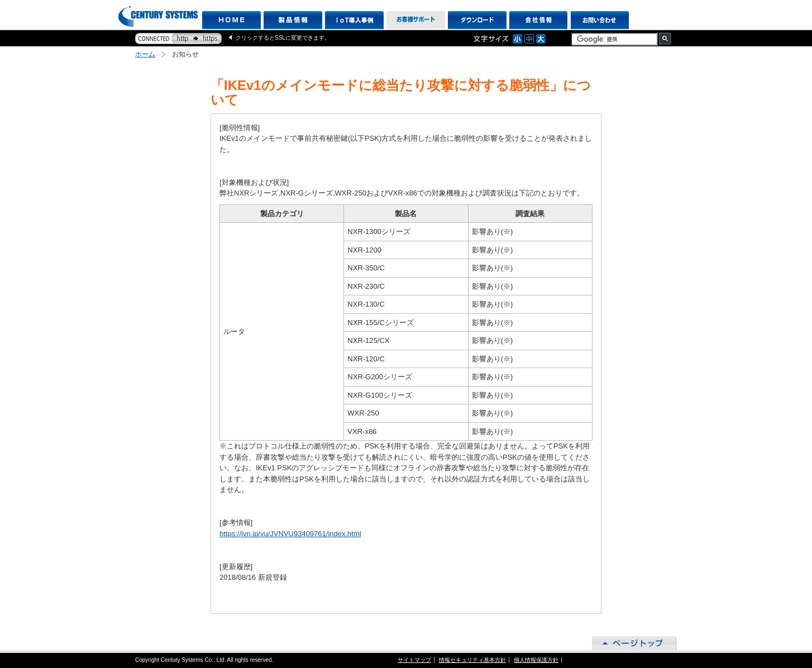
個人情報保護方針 (536, 660)
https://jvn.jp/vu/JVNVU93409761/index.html (290, 534)
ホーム (145, 54)
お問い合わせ (600, 20)
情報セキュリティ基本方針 (472, 660)
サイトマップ (414, 660)
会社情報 (539, 20)
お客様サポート (416, 20)
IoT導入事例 (354, 20)
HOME (231, 20)
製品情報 (293, 20)
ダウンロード (477, 20)
